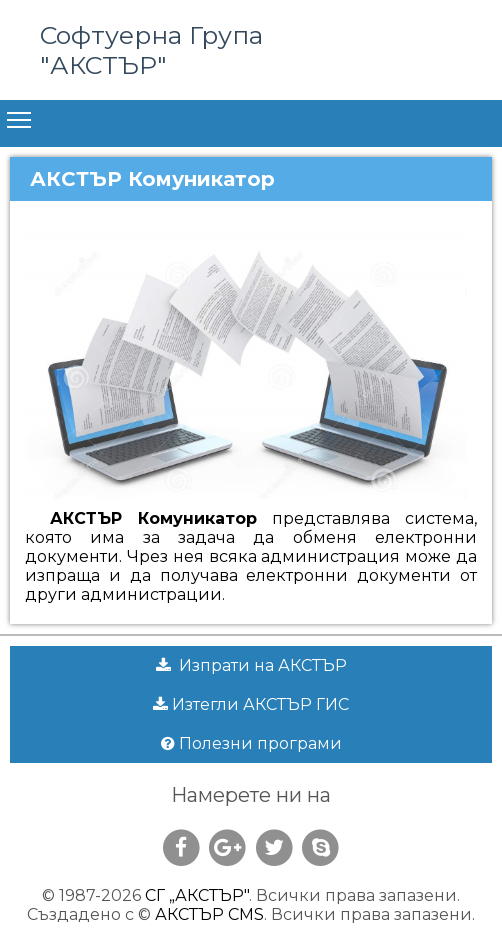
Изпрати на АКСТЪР (251, 665)
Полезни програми (251, 743)
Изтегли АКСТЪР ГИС (251, 704)
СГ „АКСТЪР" (197, 895)
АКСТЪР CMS (209, 914)
